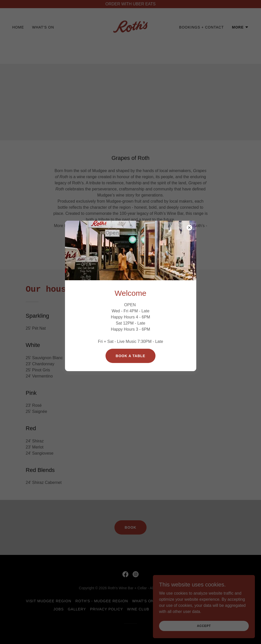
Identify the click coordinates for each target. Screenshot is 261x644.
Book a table (130, 356)
